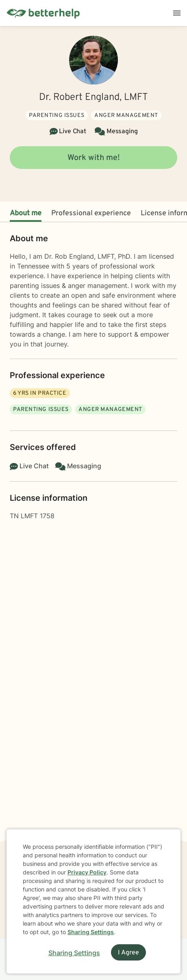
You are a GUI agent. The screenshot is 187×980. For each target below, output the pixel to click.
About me (26, 213)
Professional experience (91, 213)
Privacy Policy (87, 872)
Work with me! (94, 158)
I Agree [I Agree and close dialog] (128, 953)
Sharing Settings (91, 932)
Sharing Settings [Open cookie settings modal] (74, 953)
